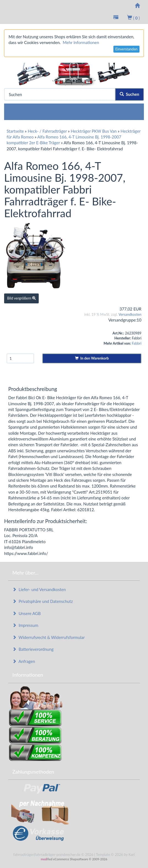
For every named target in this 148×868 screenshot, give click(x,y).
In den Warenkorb (92, 358)
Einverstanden (126, 49)
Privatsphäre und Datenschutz (43, 601)
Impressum (25, 625)
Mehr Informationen (81, 42)
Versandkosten (130, 314)
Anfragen (24, 661)
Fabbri (137, 343)
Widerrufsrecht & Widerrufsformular (49, 637)
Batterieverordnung (33, 649)
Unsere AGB (26, 613)
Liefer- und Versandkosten (39, 589)
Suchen (129, 94)
